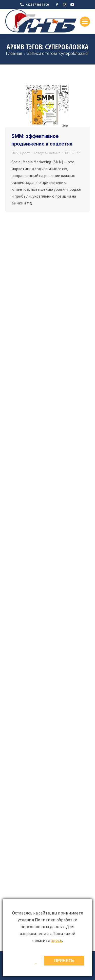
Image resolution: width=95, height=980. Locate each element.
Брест (25, 153)
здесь (56, 940)
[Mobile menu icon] (85, 22)
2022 (15, 153)
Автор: (47, 153)
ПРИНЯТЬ (64, 961)
